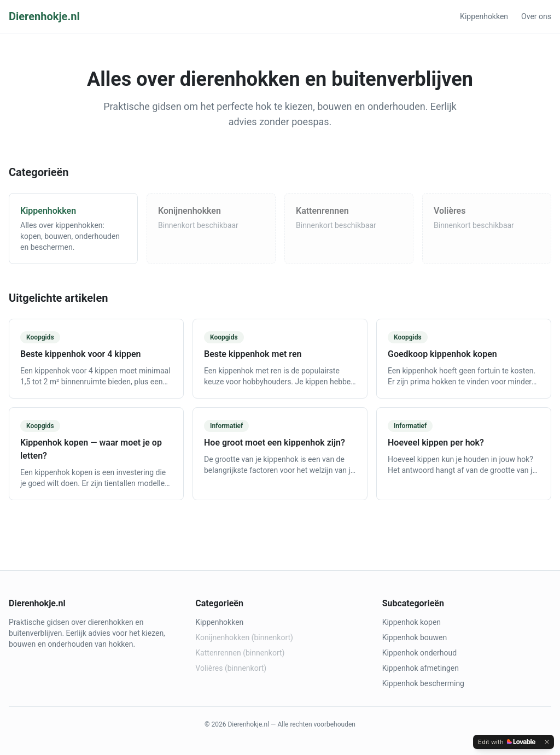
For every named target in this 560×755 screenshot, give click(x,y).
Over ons (536, 16)
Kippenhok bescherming (423, 683)
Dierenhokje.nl (44, 16)
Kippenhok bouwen (415, 637)
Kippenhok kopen (412, 622)
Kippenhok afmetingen (421, 668)
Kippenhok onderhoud (419, 653)
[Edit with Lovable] (507, 742)
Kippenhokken (484, 16)
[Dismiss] (547, 742)
